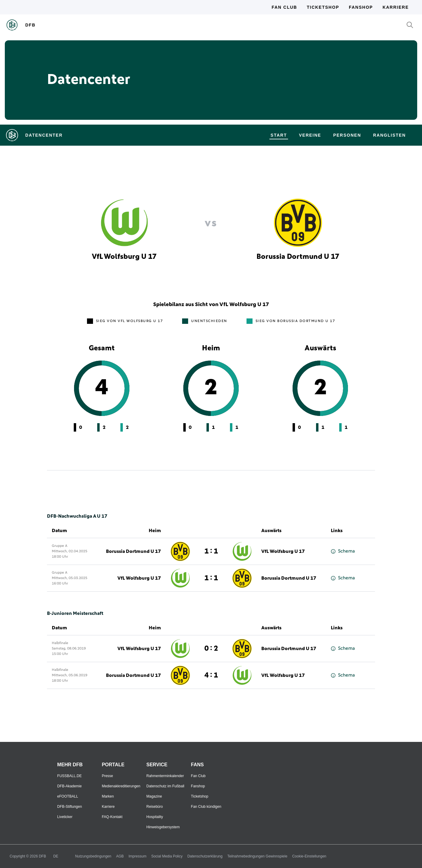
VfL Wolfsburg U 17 (283, 551)
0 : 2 (211, 649)
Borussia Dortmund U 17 (133, 551)
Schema (343, 551)
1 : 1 (211, 551)
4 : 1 (211, 675)
